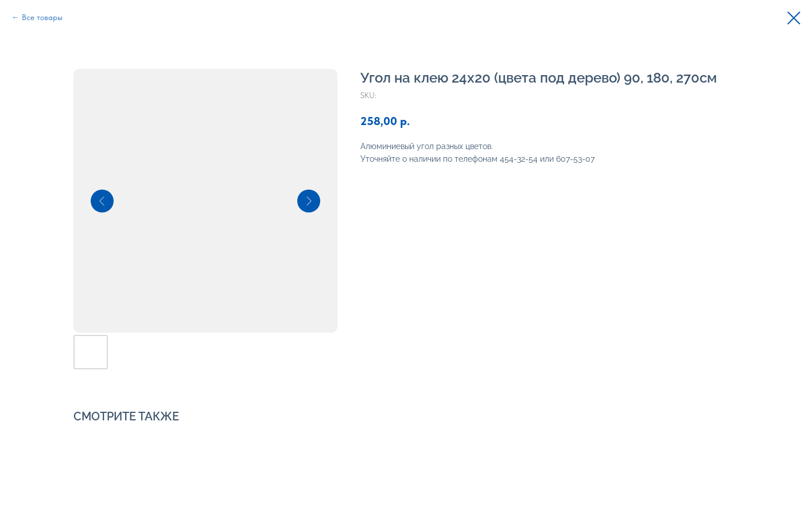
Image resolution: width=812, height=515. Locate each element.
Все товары (42, 17)
